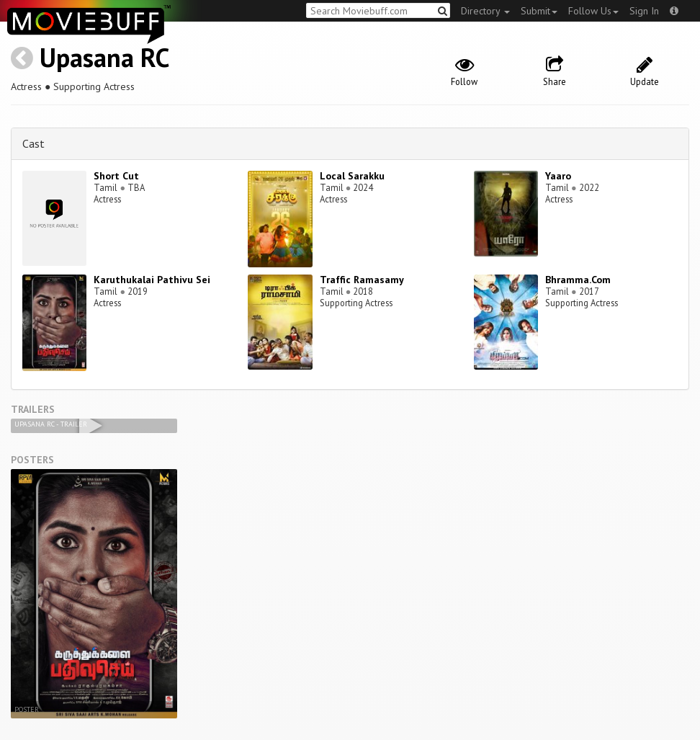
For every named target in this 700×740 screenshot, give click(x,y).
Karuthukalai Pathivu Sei (152, 280)
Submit (539, 11)
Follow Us (593, 11)
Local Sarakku (352, 176)
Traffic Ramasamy (362, 280)
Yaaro (558, 176)
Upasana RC (104, 57)
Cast (33, 143)
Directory (485, 11)
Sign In (644, 11)
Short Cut (116, 176)
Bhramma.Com (578, 280)
